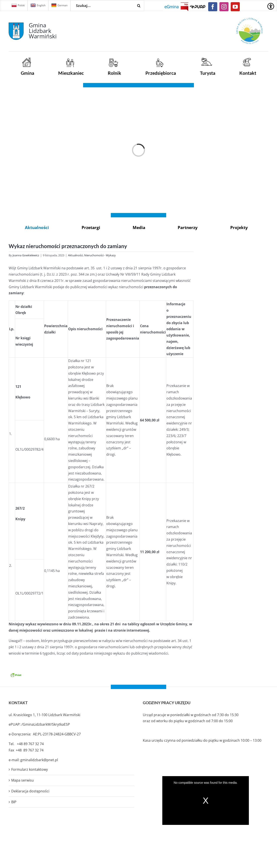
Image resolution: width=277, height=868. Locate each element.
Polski (18, 5)
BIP (14, 802)
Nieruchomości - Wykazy (100, 255)
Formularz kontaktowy (30, 769)
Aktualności (37, 227)
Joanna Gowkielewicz (26, 255)
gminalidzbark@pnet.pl (39, 760)
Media (139, 227)
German (59, 5)
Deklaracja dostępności (30, 791)
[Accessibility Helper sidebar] (271, 6)
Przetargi (91, 227)
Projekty (239, 227)
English (38, 5)
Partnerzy (188, 227)
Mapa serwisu (23, 780)
